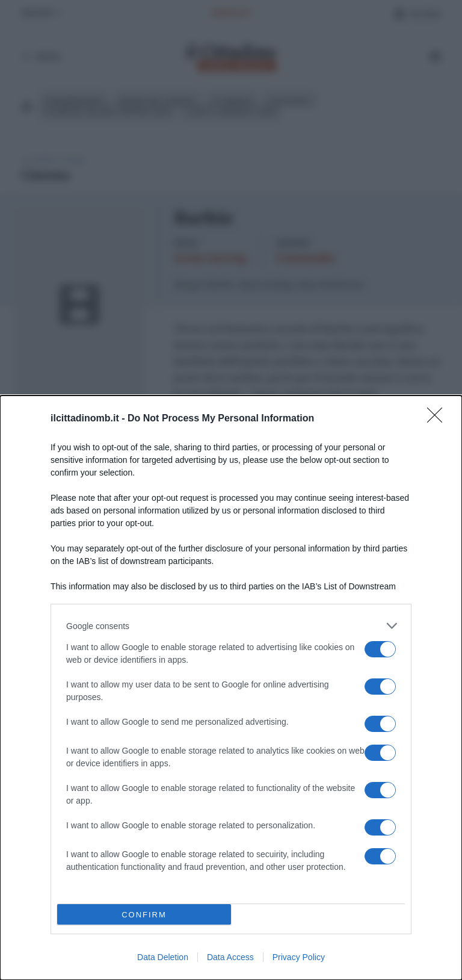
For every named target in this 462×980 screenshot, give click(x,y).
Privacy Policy (299, 957)
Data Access (230, 957)
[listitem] (231, 626)
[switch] (380, 649)
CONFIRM (144, 914)
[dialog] (231, 688)
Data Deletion (163, 957)
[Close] (439, 419)
